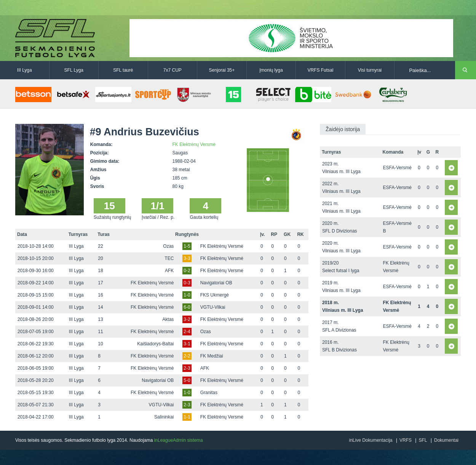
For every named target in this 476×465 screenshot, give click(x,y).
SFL (423, 440)
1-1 (187, 417)
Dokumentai (446, 440)
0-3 (187, 283)
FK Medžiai (212, 356)
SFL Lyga (74, 70)
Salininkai (164, 417)
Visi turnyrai (370, 70)
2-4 (187, 332)
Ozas (168, 246)
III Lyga (25, 70)
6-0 (187, 307)
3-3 (187, 258)
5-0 (187, 380)
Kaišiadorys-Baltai (155, 344)
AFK (169, 271)
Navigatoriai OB (216, 283)
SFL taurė (123, 70)
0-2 (187, 271)
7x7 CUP (173, 70)
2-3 (187, 368)
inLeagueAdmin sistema (179, 440)
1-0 (187, 295)
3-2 (187, 319)
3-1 (187, 344)
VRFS (406, 440)
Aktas (168, 319)
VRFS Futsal (320, 70)
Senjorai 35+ (222, 70)
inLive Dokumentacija (371, 440)
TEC (169, 258)
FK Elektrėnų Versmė (194, 144)
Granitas (209, 393)
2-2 (187, 356)
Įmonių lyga (271, 70)
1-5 (187, 246)
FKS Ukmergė (215, 295)
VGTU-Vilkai (213, 307)
